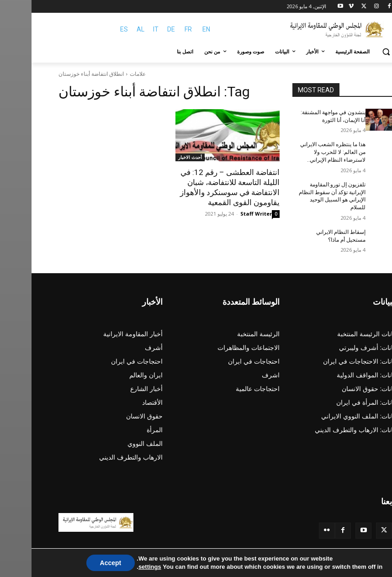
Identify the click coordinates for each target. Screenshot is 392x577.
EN (175, 29)
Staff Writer (225, 214)
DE (140, 29)
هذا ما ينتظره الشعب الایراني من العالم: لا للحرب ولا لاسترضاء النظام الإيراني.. (301, 152)
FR (157, 29)
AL (109, 29)
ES (93, 29)
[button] (354, 52)
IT (124, 29)
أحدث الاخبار (159, 157)
